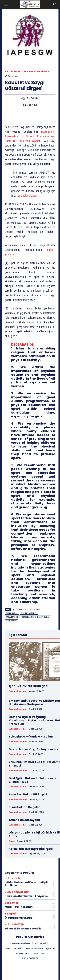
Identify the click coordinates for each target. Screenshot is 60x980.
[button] (6, 4)
